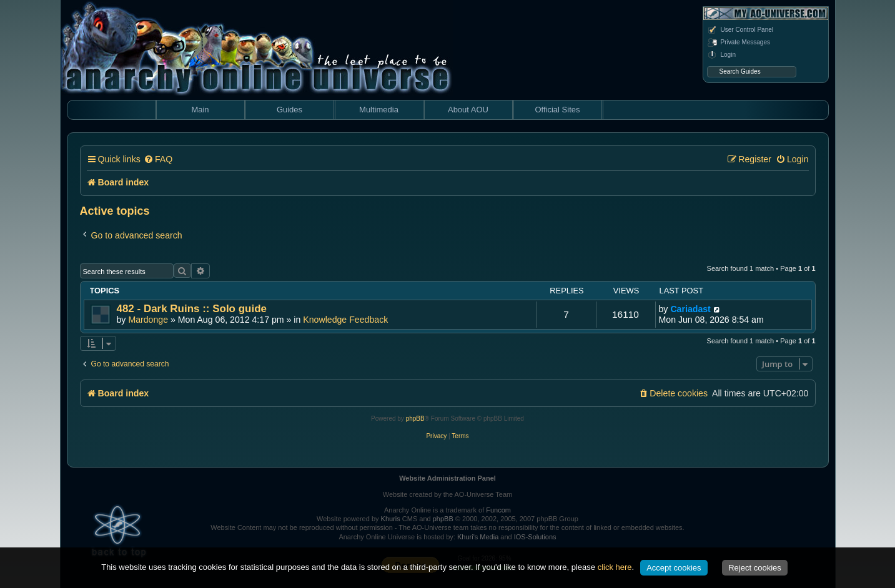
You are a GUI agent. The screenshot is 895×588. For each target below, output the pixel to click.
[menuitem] (158, 159)
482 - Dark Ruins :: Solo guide (192, 309)
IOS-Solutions (535, 537)
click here (615, 567)
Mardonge (148, 320)
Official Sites (557, 110)
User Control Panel (740, 30)
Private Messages (739, 42)
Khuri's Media (478, 537)
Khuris (391, 519)
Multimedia (379, 110)
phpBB (415, 419)
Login (721, 55)
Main (200, 110)
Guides (289, 110)
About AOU (468, 110)
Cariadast (690, 309)
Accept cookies (674, 568)
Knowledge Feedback (345, 320)
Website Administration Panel (447, 478)
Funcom (498, 510)
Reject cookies (755, 568)
